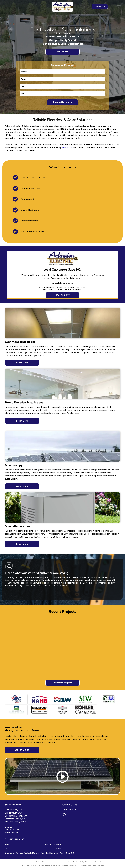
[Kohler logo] (86, 710)
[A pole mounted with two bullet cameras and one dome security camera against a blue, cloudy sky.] (48, 665)
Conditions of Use (59, 862)
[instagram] (64, 815)
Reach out (67, 147)
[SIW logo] (86, 699)
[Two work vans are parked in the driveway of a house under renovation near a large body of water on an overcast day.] (77, 658)
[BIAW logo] (62, 699)
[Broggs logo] (62, 710)
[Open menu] (119, 7)
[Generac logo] (39, 710)
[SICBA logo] (109, 699)
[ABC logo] (16, 699)
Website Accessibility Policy (94, 862)
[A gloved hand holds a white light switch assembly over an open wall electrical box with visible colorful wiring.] (77, 628)
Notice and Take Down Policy (75, 862)
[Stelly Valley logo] (16, 710)
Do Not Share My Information (43, 862)
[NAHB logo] (39, 699)
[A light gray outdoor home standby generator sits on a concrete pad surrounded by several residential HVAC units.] (48, 635)
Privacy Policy (27, 862)
